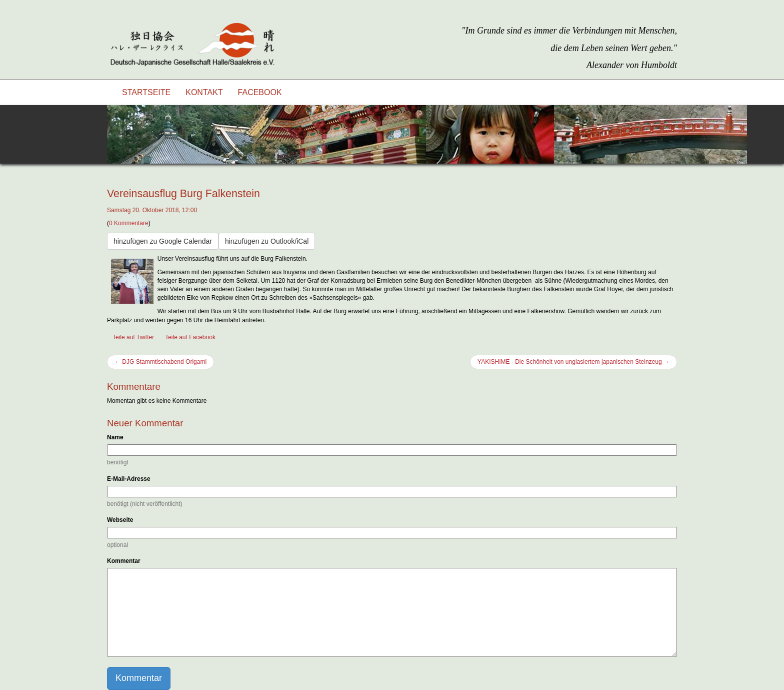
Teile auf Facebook (190, 337)
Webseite (120, 520)
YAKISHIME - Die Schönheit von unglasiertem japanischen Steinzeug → (573, 362)
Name (115, 437)
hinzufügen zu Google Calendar (163, 241)
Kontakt (204, 92)
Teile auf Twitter (133, 337)
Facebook (260, 92)
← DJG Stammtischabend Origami (160, 362)
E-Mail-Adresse (129, 479)
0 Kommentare (129, 223)
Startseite (146, 92)
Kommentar (124, 561)
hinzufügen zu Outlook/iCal (267, 241)
